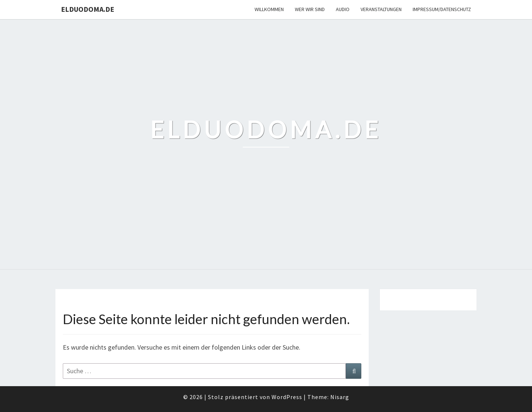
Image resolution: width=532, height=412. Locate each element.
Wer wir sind (310, 9)
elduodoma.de (88, 9)
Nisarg (340, 397)
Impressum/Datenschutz (442, 9)
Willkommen (269, 9)
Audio (343, 9)
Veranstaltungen (381, 9)
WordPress (287, 397)
